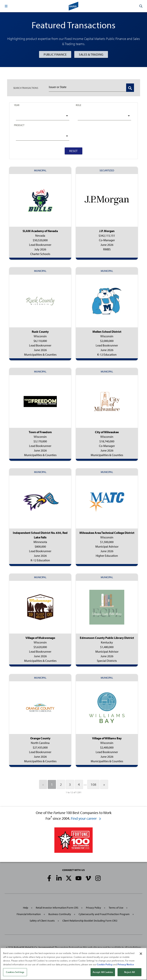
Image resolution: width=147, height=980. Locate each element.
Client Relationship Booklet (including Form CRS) (90, 921)
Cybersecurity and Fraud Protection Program (104, 914)
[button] (6, 6)
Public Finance (55, 54)
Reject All (129, 972)
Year (17, 105)
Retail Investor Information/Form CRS (57, 908)
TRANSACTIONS (26, 88)
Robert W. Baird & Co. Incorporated (34, 947)
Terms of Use (116, 908)
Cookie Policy (105, 965)
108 (93, 784)
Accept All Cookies (103, 972)
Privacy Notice (126, 965)
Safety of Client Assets (42, 921)
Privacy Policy (94, 908)
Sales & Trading (91, 54)
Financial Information (29, 914)
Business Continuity (60, 914)
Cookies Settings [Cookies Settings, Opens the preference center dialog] (15, 972)
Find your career (86, 818)
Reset (73, 151)
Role (78, 105)
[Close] (141, 954)
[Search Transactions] (130, 88)
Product (19, 125)
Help (26, 908)
